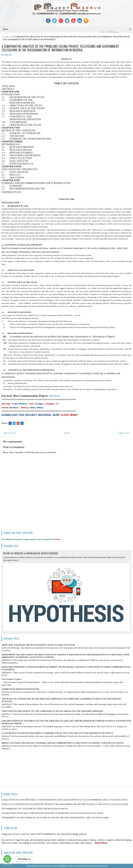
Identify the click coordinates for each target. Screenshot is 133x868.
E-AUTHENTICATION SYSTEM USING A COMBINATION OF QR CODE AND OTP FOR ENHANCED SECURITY (57, 733)
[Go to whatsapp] (7, 859)
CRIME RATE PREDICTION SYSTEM (20, 689)
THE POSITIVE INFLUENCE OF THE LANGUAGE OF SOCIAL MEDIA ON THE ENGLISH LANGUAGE (52, 711)
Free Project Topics (11, 679)
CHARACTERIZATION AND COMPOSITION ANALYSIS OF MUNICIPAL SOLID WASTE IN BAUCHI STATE (52, 813)
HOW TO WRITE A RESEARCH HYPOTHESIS (31, 554)
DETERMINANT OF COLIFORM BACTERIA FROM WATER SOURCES (35, 809)
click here (54, 396)
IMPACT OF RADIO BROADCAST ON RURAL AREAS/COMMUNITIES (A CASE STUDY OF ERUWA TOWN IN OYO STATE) (63, 743)
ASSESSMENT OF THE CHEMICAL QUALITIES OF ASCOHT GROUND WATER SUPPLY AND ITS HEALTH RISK (55, 818)
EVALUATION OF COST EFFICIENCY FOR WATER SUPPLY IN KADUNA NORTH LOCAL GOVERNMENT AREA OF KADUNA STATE (65, 800)
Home (5, 37)
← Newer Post (9, 433)
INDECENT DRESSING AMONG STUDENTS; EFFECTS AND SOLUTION (38, 645)
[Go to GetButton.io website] (7, 865)
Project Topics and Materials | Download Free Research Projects (76, 866)
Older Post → (125, 433)
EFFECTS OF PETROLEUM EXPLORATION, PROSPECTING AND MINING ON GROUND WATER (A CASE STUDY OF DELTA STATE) (65, 804)
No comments (7, 55)
